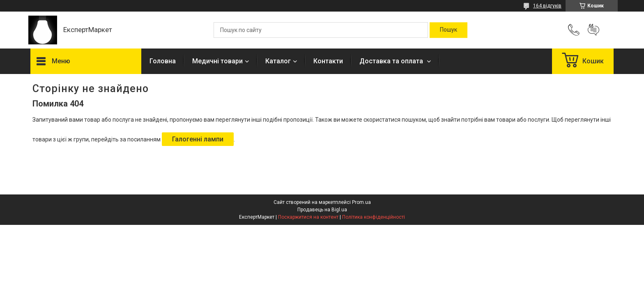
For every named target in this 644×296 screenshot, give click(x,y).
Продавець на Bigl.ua (322, 210)
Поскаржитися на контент (308, 217)
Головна (163, 61)
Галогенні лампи (198, 139)
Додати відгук (593, 30)
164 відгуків (547, 6)
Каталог (278, 61)
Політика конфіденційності (374, 217)
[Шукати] (448, 30)
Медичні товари (217, 61)
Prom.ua (361, 202)
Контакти (328, 61)
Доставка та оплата (392, 61)
